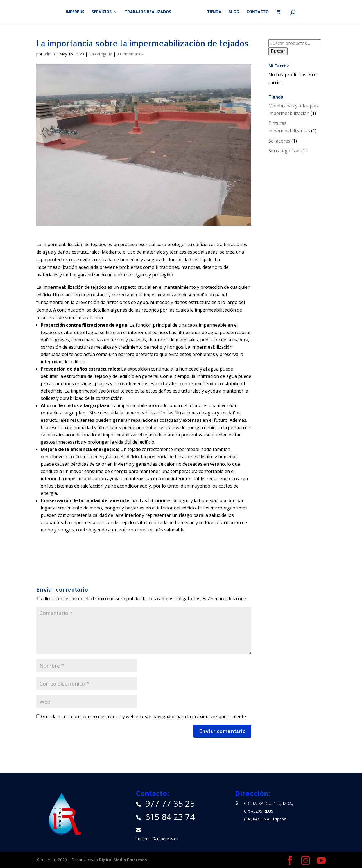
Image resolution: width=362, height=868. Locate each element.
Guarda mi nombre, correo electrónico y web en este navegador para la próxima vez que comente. (144, 716)
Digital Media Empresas (123, 860)
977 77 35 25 (170, 803)
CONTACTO (256, 12)
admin (49, 54)
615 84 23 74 (170, 817)
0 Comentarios (130, 54)
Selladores (279, 141)
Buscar (278, 51)
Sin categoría (100, 54)
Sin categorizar (284, 151)
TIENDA (212, 12)
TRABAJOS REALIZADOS (150, 12)
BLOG (232, 12)
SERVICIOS (104, 12)
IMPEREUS (77, 12)
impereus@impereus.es (157, 839)
